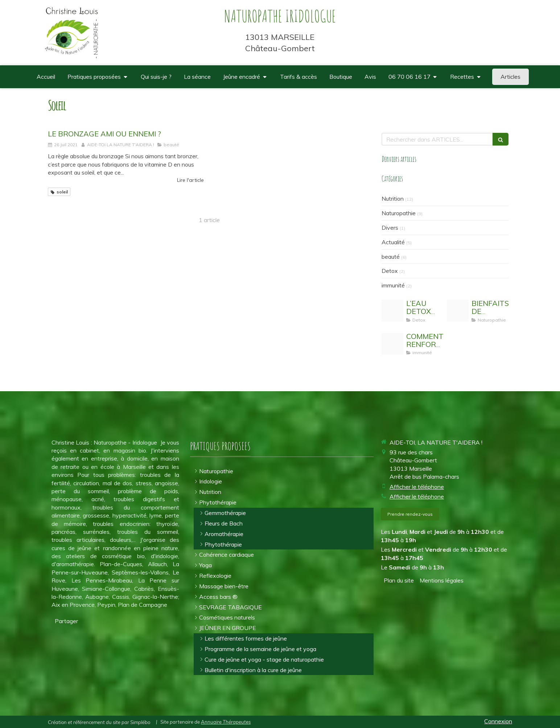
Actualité (393, 242)
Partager (66, 621)
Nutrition (393, 199)
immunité (393, 285)
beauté (391, 257)
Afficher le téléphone (417, 487)
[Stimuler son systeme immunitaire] (392, 344)
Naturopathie (399, 213)
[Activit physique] (458, 311)
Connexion (498, 721)
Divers (390, 228)
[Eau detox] (392, 311)
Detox (390, 271)
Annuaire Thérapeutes (226, 722)
